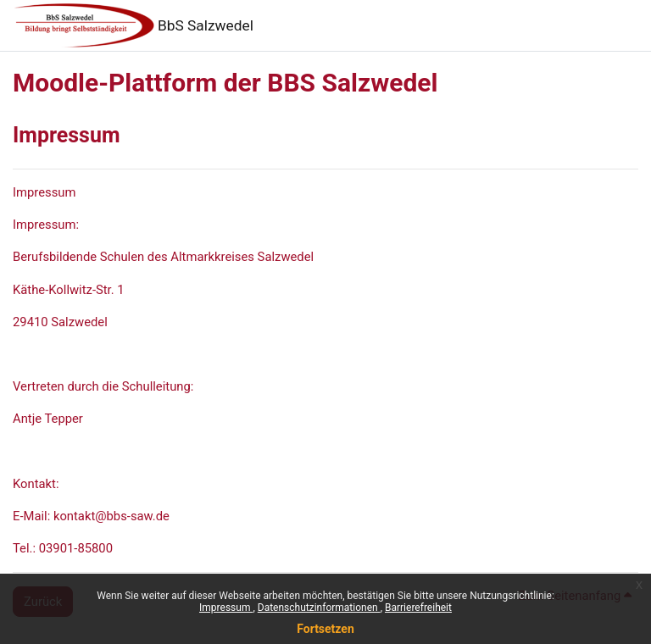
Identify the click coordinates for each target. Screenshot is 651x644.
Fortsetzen (325, 629)
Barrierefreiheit (418, 608)
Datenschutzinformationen (319, 608)
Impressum (226, 608)
